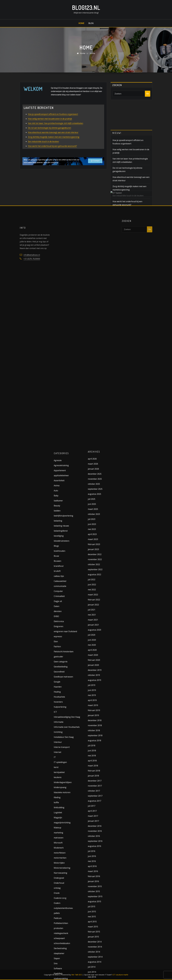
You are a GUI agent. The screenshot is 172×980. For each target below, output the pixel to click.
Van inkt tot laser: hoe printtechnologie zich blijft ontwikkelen (56, 129)
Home (81, 23)
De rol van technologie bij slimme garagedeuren (50, 133)
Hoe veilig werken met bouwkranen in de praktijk (50, 124)
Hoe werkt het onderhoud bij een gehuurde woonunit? (52, 152)
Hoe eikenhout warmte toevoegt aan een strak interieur (53, 138)
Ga (148, 95)
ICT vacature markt (120, 975)
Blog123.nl (86, 8)
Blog (91, 23)
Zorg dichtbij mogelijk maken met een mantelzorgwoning (54, 142)
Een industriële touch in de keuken (43, 147)
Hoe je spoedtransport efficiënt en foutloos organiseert (53, 120)
